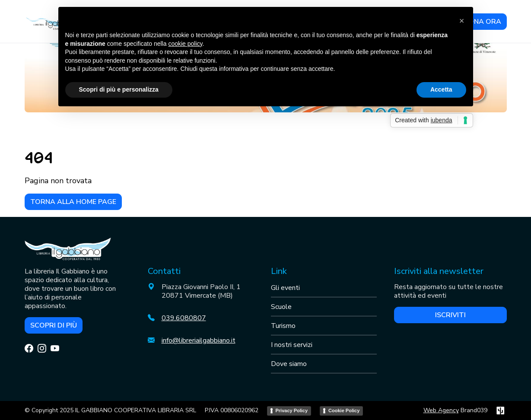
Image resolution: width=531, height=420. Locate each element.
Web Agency (441, 410)
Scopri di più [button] (54, 325)
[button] (462, 21)
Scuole (281, 307)
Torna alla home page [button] (73, 202)
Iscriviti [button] (450, 315)
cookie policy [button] (185, 44)
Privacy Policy (292, 410)
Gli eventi (285, 288)
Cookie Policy (344, 410)
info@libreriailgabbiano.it (199, 340)
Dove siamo (289, 364)
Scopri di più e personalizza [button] (119, 89)
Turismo (283, 326)
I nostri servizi (292, 345)
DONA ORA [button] (482, 22)
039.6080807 (184, 318)
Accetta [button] (441, 89)
